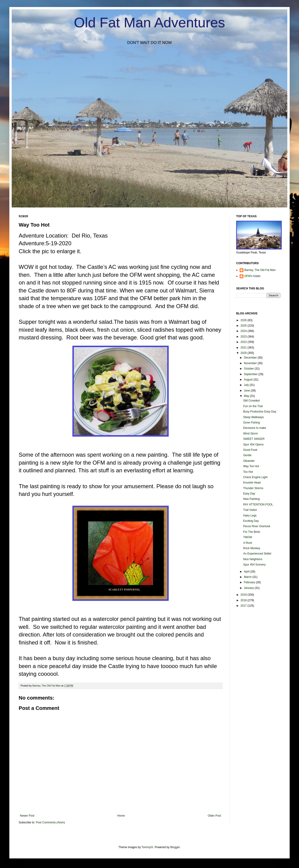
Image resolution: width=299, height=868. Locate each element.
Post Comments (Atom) (50, 822)
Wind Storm (251, 434)
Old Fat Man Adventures (150, 23)
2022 (244, 342)
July (247, 385)
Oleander (249, 461)
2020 (244, 353)
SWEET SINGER (254, 439)
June (247, 391)
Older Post (214, 816)
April (247, 572)
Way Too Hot (251, 466)
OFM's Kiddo (252, 276)
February (250, 582)
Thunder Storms (253, 488)
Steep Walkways (253, 417)
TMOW (248, 537)
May (247, 396)
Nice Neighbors (253, 559)
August (249, 380)
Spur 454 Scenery (254, 565)
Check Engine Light (255, 477)
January (249, 588)
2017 (244, 606)
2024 (244, 331)
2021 (244, 348)
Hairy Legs (250, 516)
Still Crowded (251, 401)
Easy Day (249, 494)
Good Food (250, 450)
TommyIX (147, 847)
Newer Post (27, 816)
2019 (244, 595)
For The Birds (252, 532)
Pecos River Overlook (257, 526)
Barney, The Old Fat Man (260, 270)
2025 (244, 326)
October (249, 369)
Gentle (247, 455)
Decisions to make (255, 428)
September (251, 374)
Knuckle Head (252, 483)
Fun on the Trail (253, 406)
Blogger (175, 847)
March (248, 577)
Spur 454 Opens (253, 445)
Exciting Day (251, 521)
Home (121, 816)
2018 (244, 600)
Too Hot (248, 472)
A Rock (248, 543)
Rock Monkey (252, 548)
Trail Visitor (250, 510)
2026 (244, 320)
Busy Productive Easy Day (260, 412)
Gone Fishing (251, 423)
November (251, 363)
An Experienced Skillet (257, 554)
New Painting (251, 499)
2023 (244, 337)
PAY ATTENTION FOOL (258, 505)
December (251, 358)
